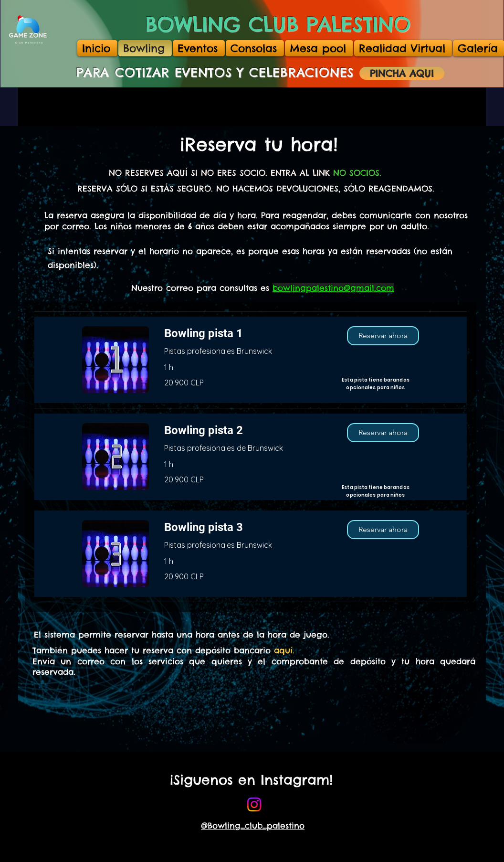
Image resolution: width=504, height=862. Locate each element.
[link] (248, 334)
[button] (383, 336)
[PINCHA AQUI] (402, 73)
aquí (283, 650)
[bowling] (254, 804)
